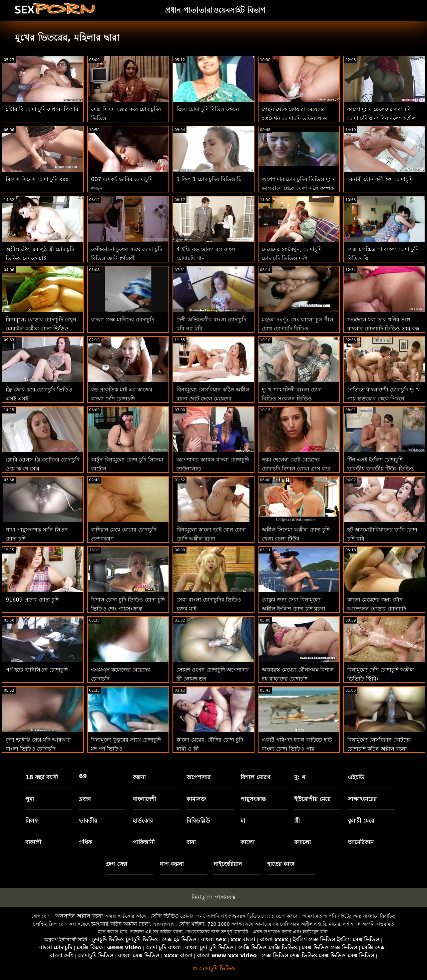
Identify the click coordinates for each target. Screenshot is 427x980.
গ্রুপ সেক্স (116, 864)
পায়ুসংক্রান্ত (253, 799)
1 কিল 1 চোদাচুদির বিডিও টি (209, 179)
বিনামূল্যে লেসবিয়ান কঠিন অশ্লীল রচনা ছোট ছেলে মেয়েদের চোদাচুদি (213, 399)
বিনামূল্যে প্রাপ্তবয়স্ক (213, 897)
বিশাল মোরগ (255, 777)
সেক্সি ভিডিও (165, 916)
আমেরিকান (361, 842)
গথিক (86, 842)
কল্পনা (139, 777)
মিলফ (32, 821)
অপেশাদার (198, 777)
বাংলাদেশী (144, 799)
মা (243, 821)
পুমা (30, 799)
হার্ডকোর (143, 821)
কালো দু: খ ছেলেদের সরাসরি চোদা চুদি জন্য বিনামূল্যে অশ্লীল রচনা (382, 118)
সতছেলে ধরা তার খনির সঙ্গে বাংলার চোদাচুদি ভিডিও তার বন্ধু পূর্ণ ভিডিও (383, 329)
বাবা (191, 842)
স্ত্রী (297, 821)
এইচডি (356, 777)
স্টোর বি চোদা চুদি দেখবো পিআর (42, 109)
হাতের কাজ (281, 864)
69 (83, 776)
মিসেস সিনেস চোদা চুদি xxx (37, 179)
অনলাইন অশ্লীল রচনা (79, 916)
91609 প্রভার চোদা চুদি (32, 600)
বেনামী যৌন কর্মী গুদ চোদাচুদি (380, 179)
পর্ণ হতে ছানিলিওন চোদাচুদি (37, 670)
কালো (248, 842)
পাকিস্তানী (144, 842)
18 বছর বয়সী (42, 777)
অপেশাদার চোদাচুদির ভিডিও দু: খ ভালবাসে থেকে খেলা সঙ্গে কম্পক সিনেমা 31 (299, 188)
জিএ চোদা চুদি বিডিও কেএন (208, 109)
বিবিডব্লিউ (198, 821)
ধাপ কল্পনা (172, 864)
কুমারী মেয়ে (361, 821)
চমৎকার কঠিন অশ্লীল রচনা (120, 924)
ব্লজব (85, 799)
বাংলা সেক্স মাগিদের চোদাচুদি (123, 320)
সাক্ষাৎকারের (362, 799)
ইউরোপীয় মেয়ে (312, 799)
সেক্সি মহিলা (191, 924)
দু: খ (300, 777)
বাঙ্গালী (33, 842)
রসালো (303, 842)
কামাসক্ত (196, 799)
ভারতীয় (88, 821)
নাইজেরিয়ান (228, 864)
